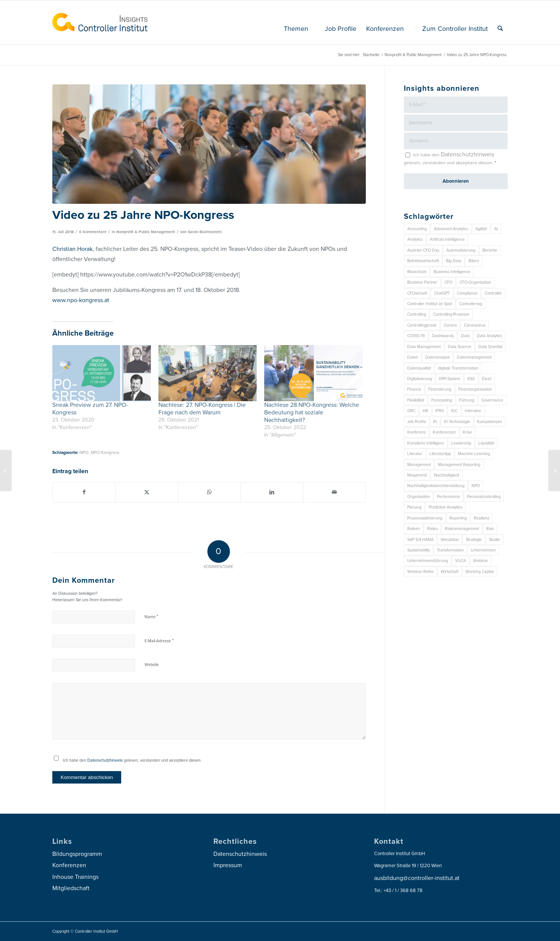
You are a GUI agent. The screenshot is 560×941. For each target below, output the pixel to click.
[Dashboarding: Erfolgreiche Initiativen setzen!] (554, 470)
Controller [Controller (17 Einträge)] (493, 293)
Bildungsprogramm (77, 854)
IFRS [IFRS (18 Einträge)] (440, 411)
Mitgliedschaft (71, 888)
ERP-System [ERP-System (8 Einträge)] (450, 379)
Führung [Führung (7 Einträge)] (467, 400)
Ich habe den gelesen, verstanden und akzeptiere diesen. (132, 760)
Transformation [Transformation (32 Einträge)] (450, 550)
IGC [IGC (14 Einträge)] (454, 411)
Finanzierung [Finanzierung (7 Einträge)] (440, 389)
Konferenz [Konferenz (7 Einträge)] (416, 432)
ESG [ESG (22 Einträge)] (471, 379)
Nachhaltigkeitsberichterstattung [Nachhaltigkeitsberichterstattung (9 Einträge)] (436, 486)
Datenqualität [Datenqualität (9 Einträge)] (419, 368)
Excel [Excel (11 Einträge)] (487, 379)
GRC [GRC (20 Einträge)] (411, 411)
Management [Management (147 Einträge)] (419, 465)
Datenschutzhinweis (105, 760)
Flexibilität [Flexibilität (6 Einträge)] (416, 400)
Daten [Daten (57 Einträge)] (413, 357)
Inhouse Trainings (75, 877)
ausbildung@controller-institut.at (417, 878)
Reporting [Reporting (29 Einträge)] (458, 518)
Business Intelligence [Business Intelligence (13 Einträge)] (452, 272)
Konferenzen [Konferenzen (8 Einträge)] (444, 432)
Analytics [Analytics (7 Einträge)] (415, 239)
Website (152, 665)
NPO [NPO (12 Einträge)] (476, 486)
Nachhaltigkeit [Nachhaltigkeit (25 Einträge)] (447, 475)
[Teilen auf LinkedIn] (272, 492)
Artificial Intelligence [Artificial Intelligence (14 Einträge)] (447, 239)
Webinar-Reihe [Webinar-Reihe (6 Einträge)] (420, 572)
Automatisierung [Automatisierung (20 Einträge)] (461, 250)
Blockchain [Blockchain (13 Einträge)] (417, 272)
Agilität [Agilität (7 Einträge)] (481, 229)
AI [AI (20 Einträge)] (496, 229)
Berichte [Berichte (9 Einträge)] (490, 250)
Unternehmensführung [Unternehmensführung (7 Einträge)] (428, 561)
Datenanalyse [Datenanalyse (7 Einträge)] (437, 357)
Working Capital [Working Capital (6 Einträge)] (480, 572)
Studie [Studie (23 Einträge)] (494, 540)
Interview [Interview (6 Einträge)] (473, 411)
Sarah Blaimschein (205, 232)
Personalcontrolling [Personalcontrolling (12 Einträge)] (484, 497)
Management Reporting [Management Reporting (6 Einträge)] (459, 465)
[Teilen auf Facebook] (84, 492)
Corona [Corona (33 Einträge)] (450, 325)
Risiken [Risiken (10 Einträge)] (414, 529)
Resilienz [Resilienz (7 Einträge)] (482, 518)
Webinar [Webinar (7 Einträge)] (481, 561)
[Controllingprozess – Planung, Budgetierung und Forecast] (6, 470)
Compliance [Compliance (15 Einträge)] (467, 293)
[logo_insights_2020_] (100, 22)
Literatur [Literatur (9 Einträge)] (415, 454)
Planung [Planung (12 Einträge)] (414, 507)
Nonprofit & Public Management (146, 232)
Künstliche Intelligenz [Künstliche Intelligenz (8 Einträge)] (426, 443)
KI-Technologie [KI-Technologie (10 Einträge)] (457, 422)
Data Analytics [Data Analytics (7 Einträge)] (489, 336)
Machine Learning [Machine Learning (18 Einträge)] (474, 454)
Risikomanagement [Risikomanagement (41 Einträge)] (462, 529)
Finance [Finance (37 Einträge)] (414, 389)
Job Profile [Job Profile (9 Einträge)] (417, 422)
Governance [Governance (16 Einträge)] (492, 400)
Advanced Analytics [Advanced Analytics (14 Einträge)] (451, 229)
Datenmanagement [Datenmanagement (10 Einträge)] (474, 357)
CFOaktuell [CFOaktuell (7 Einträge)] (417, 293)
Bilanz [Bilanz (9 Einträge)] (474, 261)
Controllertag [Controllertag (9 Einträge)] (471, 304)
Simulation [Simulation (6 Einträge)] (450, 540)
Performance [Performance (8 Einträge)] (448, 497)
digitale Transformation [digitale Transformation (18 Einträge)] (458, 368)
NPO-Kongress (105, 452)
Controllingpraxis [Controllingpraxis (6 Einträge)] (422, 325)
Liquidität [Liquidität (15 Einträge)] (486, 443)
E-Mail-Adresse (159, 641)
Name (151, 617)
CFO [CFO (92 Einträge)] (448, 282)
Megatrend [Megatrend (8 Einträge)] (417, 475)
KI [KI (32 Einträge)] (435, 422)
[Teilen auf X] (147, 492)
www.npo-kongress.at (81, 300)
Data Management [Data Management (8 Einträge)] (424, 347)
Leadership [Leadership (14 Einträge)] (461, 443)
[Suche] (500, 29)
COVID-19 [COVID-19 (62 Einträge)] (416, 336)
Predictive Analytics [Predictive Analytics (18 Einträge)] (445, 507)
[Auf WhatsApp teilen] (209, 492)
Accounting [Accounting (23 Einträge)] (417, 229)
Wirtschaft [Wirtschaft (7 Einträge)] (450, 572)
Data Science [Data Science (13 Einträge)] (460, 347)
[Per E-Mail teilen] (334, 492)
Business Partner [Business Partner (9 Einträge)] (422, 282)
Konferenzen (69, 865)
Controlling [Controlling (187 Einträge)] (417, 314)
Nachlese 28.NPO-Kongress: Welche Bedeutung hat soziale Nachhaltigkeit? (312, 412)
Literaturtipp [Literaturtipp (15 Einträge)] (440, 454)
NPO (84, 452)
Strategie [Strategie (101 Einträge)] (474, 540)
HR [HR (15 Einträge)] (425, 411)
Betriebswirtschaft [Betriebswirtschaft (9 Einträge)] (423, 261)
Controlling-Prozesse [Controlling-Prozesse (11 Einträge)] (451, 314)
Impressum (228, 865)
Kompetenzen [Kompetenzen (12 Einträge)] (490, 422)
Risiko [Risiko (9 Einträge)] (432, 529)
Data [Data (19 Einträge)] (465, 336)
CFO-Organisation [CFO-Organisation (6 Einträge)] (475, 282)
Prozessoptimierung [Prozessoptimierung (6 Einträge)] (425, 518)
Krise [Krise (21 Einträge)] (467, 432)
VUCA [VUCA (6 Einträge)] (460, 561)
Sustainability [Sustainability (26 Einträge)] (418, 550)
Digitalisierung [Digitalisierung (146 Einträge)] (420, 379)
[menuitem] (299, 29)
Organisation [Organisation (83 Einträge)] (418, 497)
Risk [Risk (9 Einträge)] (490, 529)
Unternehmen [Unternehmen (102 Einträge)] (483, 550)
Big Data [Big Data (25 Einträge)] (454, 261)
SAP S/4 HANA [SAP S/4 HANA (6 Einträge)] (420, 540)
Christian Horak (72, 249)
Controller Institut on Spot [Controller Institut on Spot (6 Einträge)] (430, 304)
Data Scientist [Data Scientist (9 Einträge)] (490, 347)
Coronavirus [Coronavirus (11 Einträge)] (475, 325)
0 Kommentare (93, 232)
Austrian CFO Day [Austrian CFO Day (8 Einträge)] (423, 250)
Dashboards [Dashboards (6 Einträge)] (443, 336)
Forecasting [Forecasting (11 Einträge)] (442, 400)
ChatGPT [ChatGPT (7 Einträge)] (442, 293)
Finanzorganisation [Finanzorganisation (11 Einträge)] (475, 389)
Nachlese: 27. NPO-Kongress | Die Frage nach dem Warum (202, 409)
